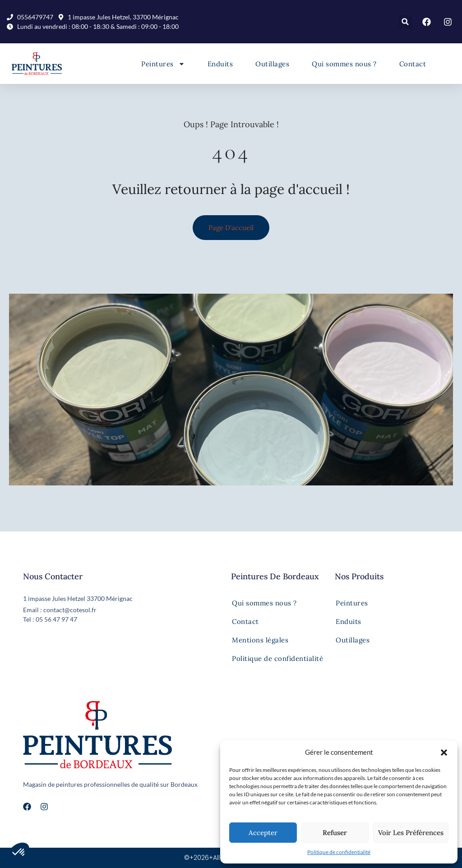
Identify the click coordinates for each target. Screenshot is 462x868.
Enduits (220, 64)
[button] (444, 753)
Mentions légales (260, 640)
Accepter (263, 833)
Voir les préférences (411, 833)
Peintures (163, 64)
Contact (413, 64)
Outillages (272, 64)
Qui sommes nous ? (344, 64)
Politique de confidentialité (339, 852)
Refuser (335, 833)
